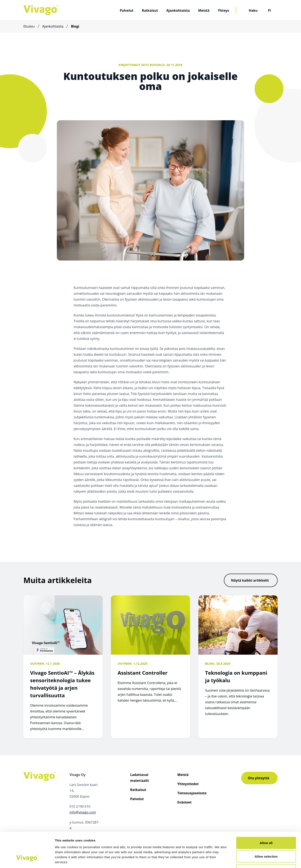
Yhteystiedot (188, 784)
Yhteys (223, 10)
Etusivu (29, 26)
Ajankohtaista (178, 10)
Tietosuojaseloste (192, 793)
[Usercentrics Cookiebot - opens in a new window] (27, 860)
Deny (266, 841)
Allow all (266, 813)
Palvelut (127, 10)
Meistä (204, 10)
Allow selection (266, 827)
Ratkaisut (150, 10)
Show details (219, 860)
